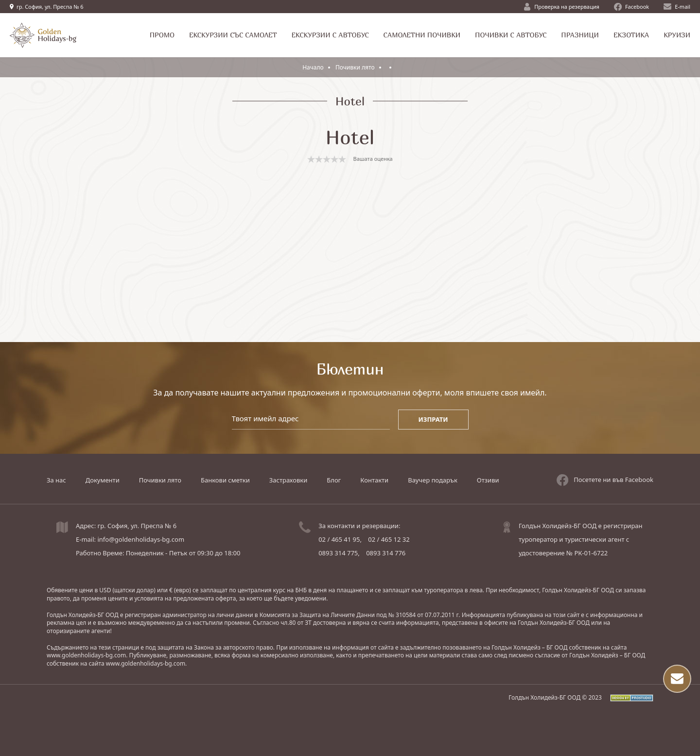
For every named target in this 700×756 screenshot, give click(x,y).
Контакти (374, 480)
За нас (56, 480)
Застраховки (288, 480)
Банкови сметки (225, 480)
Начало (313, 67)
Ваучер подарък (433, 480)
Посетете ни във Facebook (605, 480)
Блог (334, 480)
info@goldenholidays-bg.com (141, 539)
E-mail (677, 7)
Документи (103, 480)
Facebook (631, 7)
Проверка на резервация (562, 7)
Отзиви (488, 480)
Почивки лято (356, 67)
